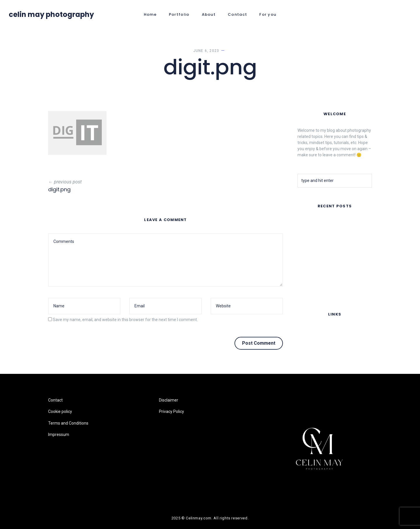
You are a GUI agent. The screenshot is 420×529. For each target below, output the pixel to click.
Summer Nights (312, 237)
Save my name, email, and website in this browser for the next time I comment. (125, 320)
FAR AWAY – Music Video (321, 222)
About (209, 14)
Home (150, 14)
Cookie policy (309, 342)
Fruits (303, 273)
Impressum (308, 365)
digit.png (59, 189)
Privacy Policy (171, 411)
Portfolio (179, 14)
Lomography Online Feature (323, 288)
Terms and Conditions (318, 353)
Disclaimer (169, 400)
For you (268, 14)
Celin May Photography (51, 14)
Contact (237, 14)
